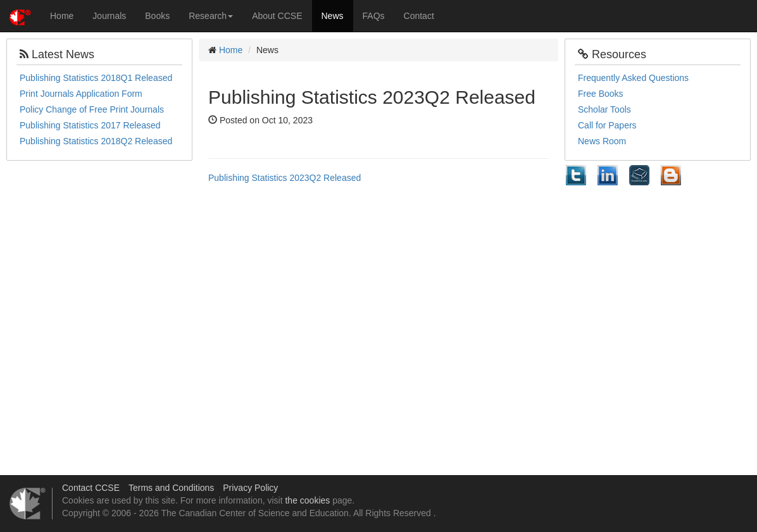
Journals (109, 16)
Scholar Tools (604, 109)
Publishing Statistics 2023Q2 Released (285, 178)
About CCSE (277, 16)
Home (62, 16)
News (333, 16)
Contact (419, 16)
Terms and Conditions (171, 488)
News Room (602, 141)
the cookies (307, 500)
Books (157, 16)
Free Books (601, 94)
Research (211, 16)
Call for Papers (607, 125)
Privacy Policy (250, 488)
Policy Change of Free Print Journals (92, 109)
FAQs (374, 16)
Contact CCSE (91, 488)
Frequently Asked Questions (633, 78)
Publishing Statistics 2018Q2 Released (96, 141)
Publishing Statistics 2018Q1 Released (96, 78)
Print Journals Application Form (81, 94)
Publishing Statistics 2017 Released (90, 125)
